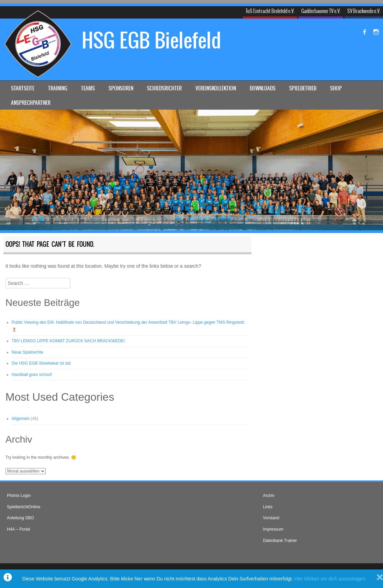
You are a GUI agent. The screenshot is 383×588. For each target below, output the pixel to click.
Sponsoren (121, 88)
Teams (88, 88)
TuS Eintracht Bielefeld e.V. (270, 11)
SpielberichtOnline (24, 507)
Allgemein (21, 419)
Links (268, 507)
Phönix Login (19, 496)
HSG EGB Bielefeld (151, 40)
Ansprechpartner (31, 103)
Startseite (23, 88)
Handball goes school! (32, 375)
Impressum (273, 529)
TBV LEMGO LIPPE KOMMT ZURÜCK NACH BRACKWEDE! (68, 341)
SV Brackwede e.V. (364, 11)
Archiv (269, 496)
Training (58, 88)
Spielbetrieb (303, 88)
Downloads (263, 88)
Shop (336, 88)
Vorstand (271, 518)
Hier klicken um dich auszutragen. (330, 579)
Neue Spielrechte (27, 352)
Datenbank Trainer (280, 541)
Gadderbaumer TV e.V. (321, 11)
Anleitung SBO (20, 518)
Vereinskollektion (216, 88)
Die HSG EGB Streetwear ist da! (41, 363)
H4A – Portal (18, 529)
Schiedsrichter (164, 88)
